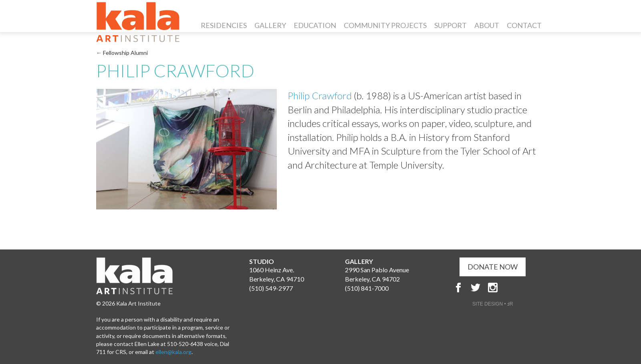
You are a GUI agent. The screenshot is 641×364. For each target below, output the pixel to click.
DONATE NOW (493, 267)
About (487, 25)
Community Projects (385, 25)
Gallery (270, 25)
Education (315, 25)
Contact (524, 25)
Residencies (224, 25)
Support (451, 25)
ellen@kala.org (173, 352)
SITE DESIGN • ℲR (493, 304)
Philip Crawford (320, 96)
